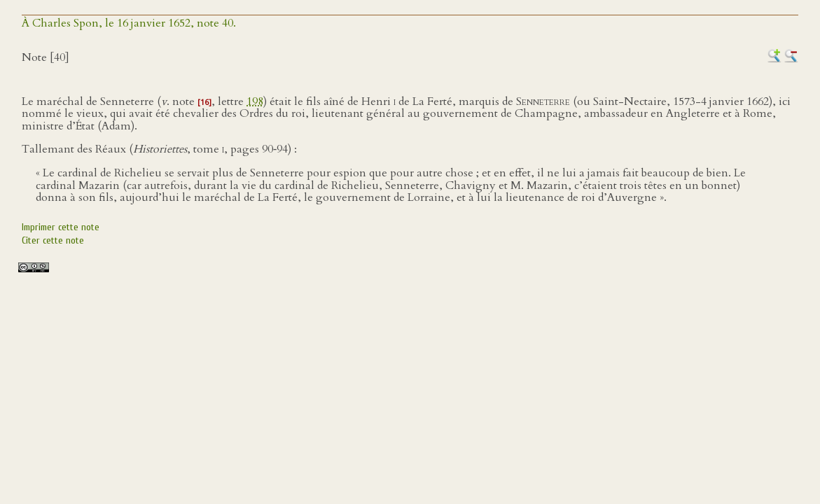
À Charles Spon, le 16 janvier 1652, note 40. (129, 23)
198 (255, 101)
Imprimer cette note (61, 227)
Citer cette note (53, 240)
